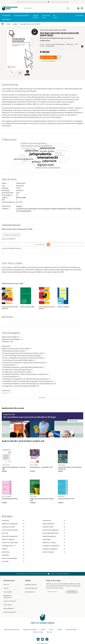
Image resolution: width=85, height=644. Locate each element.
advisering (13, 521)
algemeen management (13, 524)
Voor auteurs (8, 605)
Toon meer (42, 398)
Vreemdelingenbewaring (9, 499)
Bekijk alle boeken (7, 317)
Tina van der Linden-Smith (49, 30)
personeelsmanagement (54, 530)
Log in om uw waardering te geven (11, 248)
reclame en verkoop (54, 543)
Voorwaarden (8, 592)
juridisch (13, 549)
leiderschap (13, 552)
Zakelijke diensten (31, 585)
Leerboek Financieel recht (66, 499)
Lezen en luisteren (10, 601)
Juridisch (15, 24)
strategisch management (54, 546)
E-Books (8, 24)
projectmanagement (54, 536)
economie (13, 533)
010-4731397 (79, 15)
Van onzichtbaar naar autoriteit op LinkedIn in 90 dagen (30, 417)
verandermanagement (54, 549)
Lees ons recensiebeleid (9, 239)
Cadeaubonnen (30, 592)
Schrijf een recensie (10, 235)
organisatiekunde (54, 524)
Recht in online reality (27, 307)
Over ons (6, 585)
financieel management (13, 536)
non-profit (13, 561)
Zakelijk (28, 581)
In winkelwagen (49, 57)
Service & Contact (38, 632)
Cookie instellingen (71, 630)
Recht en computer (63, 307)
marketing (13, 555)
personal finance (54, 527)
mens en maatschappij (13, 558)
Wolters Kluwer (21, 197)
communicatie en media (13, 530)
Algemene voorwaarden (30, 630)
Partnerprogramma (10, 612)
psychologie (54, 539)
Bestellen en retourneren (8, 596)
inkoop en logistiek (13, 539)
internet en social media (13, 543)
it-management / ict (13, 546)
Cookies (59, 630)
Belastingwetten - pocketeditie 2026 (41, 467)
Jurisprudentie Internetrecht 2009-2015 (30, 24)
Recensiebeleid (9, 608)
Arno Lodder (62, 30)
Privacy (51, 630)
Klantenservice (9, 581)
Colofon (43, 630)
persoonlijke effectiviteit (54, 533)
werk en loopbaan (54, 552)
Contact (6, 588)
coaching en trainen (13, 527)
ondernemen (54, 521)
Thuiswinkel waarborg (12, 630)
